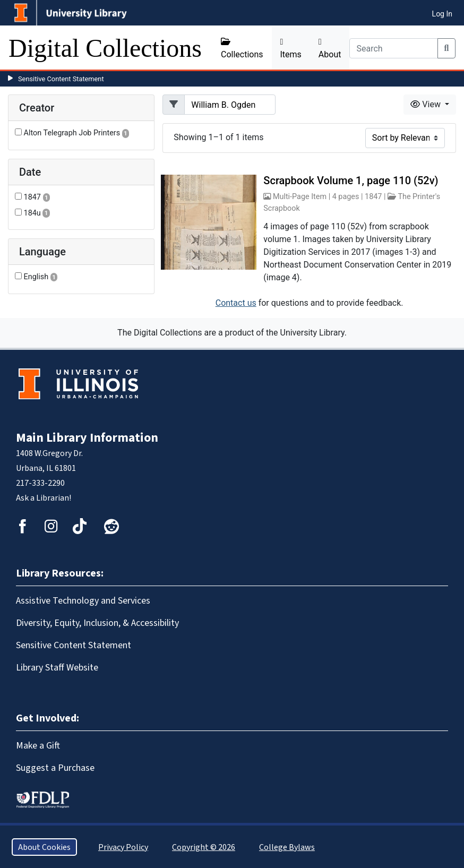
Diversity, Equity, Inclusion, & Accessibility (97, 623)
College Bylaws (287, 847)
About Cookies (44, 847)
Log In (442, 14)
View (427, 104)
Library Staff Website (57, 667)
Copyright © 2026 (204, 847)
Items (291, 49)
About (330, 49)
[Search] (393, 48)
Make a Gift (38, 745)
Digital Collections (105, 48)
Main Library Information (87, 437)
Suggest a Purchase (55, 768)
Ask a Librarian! (44, 498)
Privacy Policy (123, 847)
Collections (242, 48)
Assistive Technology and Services (83, 600)
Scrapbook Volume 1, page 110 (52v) (351, 181)
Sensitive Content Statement (61, 79)
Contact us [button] (236, 303)
